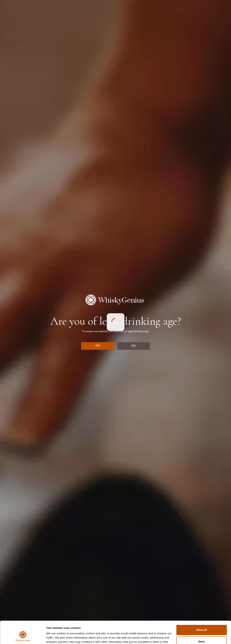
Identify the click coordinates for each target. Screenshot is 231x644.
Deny (202, 623)
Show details (54, 637)
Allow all (202, 611)
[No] (133, 346)
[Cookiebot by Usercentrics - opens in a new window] (23, 637)
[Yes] (98, 346)
